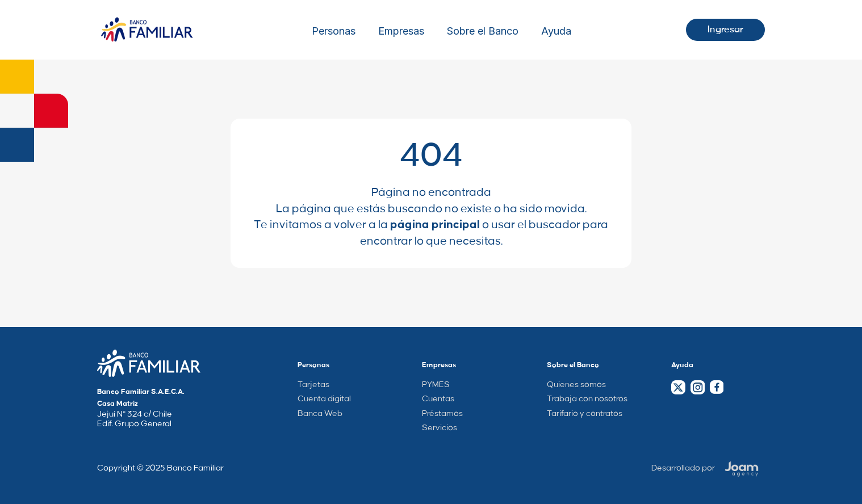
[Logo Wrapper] (147, 30)
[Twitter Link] (678, 387)
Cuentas (438, 399)
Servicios (440, 428)
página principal (435, 225)
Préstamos (442, 414)
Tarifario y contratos (585, 414)
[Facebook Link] (716, 387)
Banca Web (320, 414)
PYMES (436, 385)
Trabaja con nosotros (587, 399)
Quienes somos (576, 385)
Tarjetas (313, 385)
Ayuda (556, 31)
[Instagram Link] (697, 387)
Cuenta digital (324, 399)
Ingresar (725, 30)
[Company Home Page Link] (149, 363)
